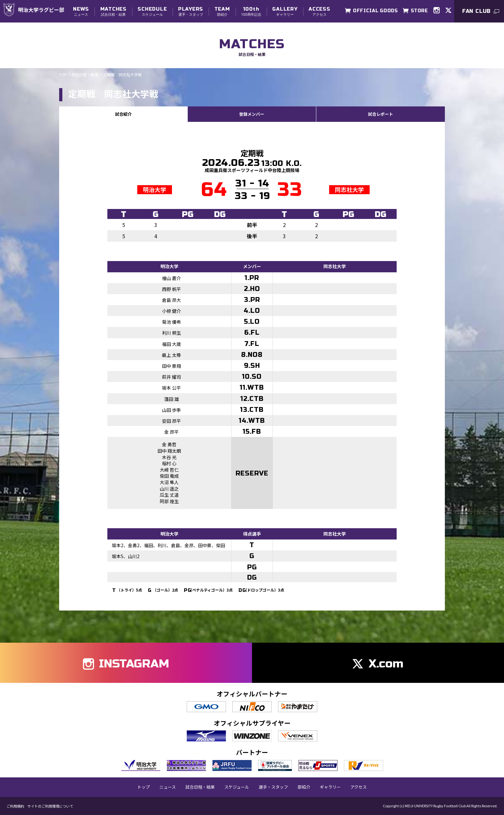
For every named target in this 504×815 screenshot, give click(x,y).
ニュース (81, 11)
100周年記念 (251, 11)
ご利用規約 (15, 806)
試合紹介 (123, 114)
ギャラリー (285, 11)
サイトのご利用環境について (50, 806)
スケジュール (152, 11)
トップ (144, 787)
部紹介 (222, 11)
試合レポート (381, 114)
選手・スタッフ (191, 11)
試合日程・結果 (113, 11)
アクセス (319, 11)
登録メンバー (252, 114)
